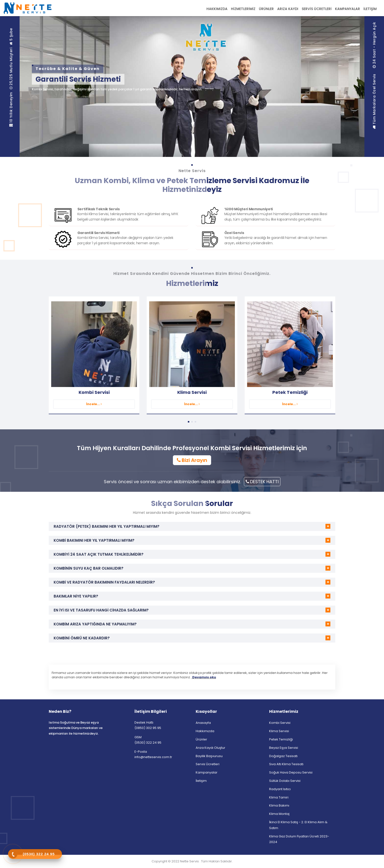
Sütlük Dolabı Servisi (285, 781)
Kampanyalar (207, 772)
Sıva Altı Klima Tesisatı (286, 764)
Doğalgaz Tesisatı (283, 756)
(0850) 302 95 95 (148, 728)
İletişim (201, 781)
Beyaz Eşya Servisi (284, 748)
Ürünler (201, 739)
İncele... (94, 404)
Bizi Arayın (192, 460)
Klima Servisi (192, 392)
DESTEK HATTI (262, 482)
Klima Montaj (279, 814)
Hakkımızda (205, 731)
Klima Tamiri (279, 797)
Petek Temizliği (290, 392)
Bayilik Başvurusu (209, 756)
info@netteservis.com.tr (153, 757)
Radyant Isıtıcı (280, 789)
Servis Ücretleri (208, 764)
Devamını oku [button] (204, 677)
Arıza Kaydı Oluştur (210, 748)
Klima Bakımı (279, 805)
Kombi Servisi (94, 392)
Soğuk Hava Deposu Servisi (291, 772)
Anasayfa (203, 723)
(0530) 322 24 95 (148, 743)
